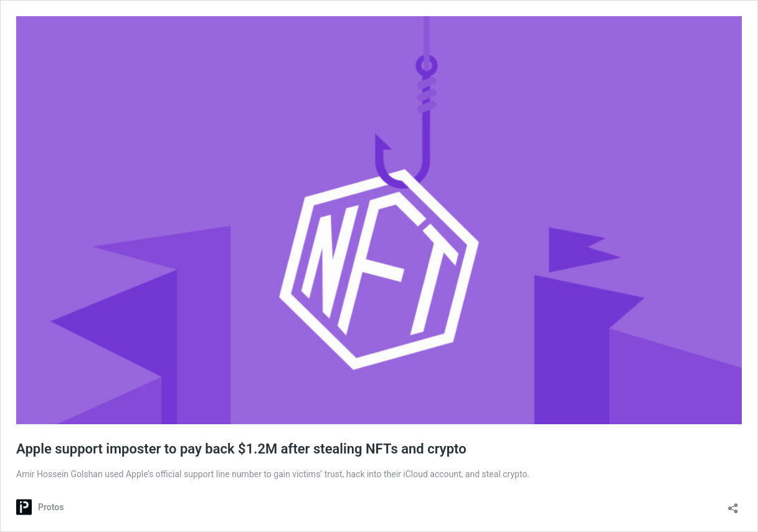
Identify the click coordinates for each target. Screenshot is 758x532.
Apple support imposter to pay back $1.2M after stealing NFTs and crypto (241, 449)
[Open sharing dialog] (733, 504)
